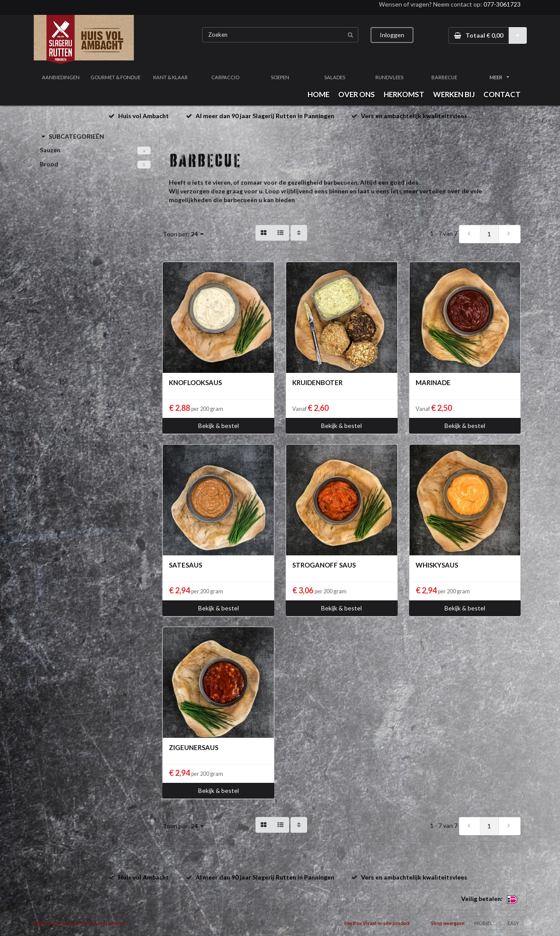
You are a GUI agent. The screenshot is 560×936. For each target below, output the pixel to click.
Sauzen (50, 150)
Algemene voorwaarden (59, 923)
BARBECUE (444, 77)
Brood (49, 164)
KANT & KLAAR (170, 77)
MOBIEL (483, 923)
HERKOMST (404, 94)
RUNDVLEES (389, 77)
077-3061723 (502, 4)
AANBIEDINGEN (61, 77)
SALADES (335, 77)
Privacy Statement (106, 923)
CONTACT (502, 94)
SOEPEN (280, 77)
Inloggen (392, 35)
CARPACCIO (225, 77)
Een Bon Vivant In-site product (377, 923)
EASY (513, 923)
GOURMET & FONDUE (115, 77)
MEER (499, 77)
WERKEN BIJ (454, 94)
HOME (318, 94)
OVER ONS (357, 94)
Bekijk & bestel (219, 426)
